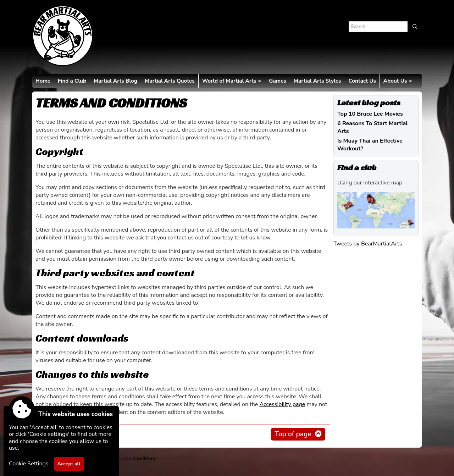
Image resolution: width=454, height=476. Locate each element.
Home (43, 81)
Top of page (293, 434)
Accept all (69, 464)
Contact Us (362, 81)
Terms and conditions (132, 458)
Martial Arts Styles (317, 81)
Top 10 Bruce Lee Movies (370, 114)
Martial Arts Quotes (170, 81)
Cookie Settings (29, 464)
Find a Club (72, 81)
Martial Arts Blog (115, 81)
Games (277, 81)
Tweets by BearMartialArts (368, 244)
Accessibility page (282, 404)
